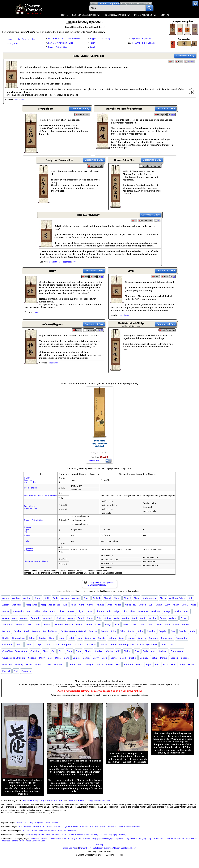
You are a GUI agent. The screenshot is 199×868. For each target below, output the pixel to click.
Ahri (110, 605)
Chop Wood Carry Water (15, 651)
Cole (153, 651)
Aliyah (81, 611)
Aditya (90, 605)
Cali (80, 638)
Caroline (154, 638)
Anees (71, 618)
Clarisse (99, 651)
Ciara (45, 651)
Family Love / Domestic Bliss (61, 43)
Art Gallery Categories (33, 822)
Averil (150, 625)
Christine (35, 651)
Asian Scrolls (191, 839)
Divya (48, 664)
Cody (145, 651)
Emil (16, 671)
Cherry (103, 644)
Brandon (151, 631)
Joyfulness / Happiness (141, 39)
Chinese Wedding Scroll (122, 644)
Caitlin (62, 638)
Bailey (185, 625)
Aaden (6, 598)
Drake (72, 664)
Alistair (71, 611)
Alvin (132, 611)
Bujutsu (42, 638)
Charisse (80, 644)
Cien (61, 651)
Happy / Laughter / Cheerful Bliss (21, 39)
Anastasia (48, 618)
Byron (52, 638)
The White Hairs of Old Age (143, 43)
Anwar (184, 618)
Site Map (99, 844)
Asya (134, 625)
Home (64, 15)
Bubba (32, 638)
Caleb (72, 638)
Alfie (37, 611)
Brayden (163, 631)
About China (38, 831)
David (123, 658)
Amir (15, 618)
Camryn (142, 638)
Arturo (79, 625)
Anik (99, 618)
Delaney (144, 658)
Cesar (47, 644)
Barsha (17, 631)
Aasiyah (97, 598)
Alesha (6, 611)
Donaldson (60, 664)
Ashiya (108, 625)
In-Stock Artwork (117, 15)
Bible (114, 631)
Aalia (55, 598)
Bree (173, 631)
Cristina (32, 658)
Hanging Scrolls (75, 839)
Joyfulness (19, 100)
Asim (117, 625)
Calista (102, 638)
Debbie (133, 658)
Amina (6, 618)
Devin (29, 664)
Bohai (140, 631)
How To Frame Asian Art (57, 835)
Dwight (90, 664)
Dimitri (39, 664)
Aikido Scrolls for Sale (35, 841)
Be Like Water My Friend (73, 631)
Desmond (7, 664)
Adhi (81, 605)
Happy (92, 43)
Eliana (139, 664)
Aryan (98, 625)
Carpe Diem (167, 638)
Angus (90, 618)
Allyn (117, 611)
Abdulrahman (150, 598)
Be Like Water (50, 631)
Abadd (107, 598)
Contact (166, 15)
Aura (142, 625)
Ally (109, 611)
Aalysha (76, 598)
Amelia (177, 611)
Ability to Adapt (177, 598)
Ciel (53, 651)
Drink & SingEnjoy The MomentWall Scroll (99, 444)
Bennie (104, 631)
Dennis (164, 658)
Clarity (110, 651)
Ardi (30, 625)
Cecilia (19, 644)
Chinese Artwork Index (174, 839)
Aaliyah (65, 598)
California (90, 638)
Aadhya (16, 598)
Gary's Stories (51, 831)
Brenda (182, 631)
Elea (118, 664)
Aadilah (27, 598)
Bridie (192, 631)
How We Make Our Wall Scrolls (32, 827)
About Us (27, 831)
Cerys (38, 644)
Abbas (117, 598)
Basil (27, 631)
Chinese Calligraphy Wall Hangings (98, 839)
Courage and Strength (14, 658)
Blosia (131, 631)
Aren (38, 625)
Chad (56, 644)
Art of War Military (63, 625)
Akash (176, 605)
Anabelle (35, 618)
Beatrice (93, 631)
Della (154, 658)
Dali (50, 658)
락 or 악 (191, 62)
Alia (45, 611)
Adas (73, 605)
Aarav (87, 598)
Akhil (185, 605)
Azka (167, 625)
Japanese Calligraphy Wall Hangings (131, 839)
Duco (81, 664)
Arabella (20, 625)
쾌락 (101, 330)
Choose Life (167, 644)
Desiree (185, 658)
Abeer (163, 598)
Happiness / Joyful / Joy (100, 39)
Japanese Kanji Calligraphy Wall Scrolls (43, 801)
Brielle (6, 638)
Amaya (167, 611)
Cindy (69, 651)
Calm (122, 638)
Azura (176, 625)
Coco (137, 651)
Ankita (125, 618)
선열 (173, 115)
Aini (151, 605)
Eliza (165, 664)
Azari (159, 625)
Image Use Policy (70, 848)
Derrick (174, 658)
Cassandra (182, 638)
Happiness (66, 262)
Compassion (177, 651)
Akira (194, 605)
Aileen (143, 605)
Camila (131, 638)
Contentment (55, 262)
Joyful (92, 47)
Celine (29, 644)
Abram (6, 605)
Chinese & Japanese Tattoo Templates (123, 827)
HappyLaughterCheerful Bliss (30, 480)
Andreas (61, 618)
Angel (81, 618)
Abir (191, 598)
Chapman (67, 644)
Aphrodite (7, 625)
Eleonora (128, 664)
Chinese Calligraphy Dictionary (113, 835)
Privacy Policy (85, 848)
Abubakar (17, 605)
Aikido (118, 605)
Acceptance (32, 605)
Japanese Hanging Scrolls (13, 841)
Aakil (47, 598)
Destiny (19, 664)
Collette (163, 651)
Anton (163, 618)
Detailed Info (93, 461)
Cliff (118, 651)
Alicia (53, 611)
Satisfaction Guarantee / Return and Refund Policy (115, 848)
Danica (76, 658)
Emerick (6, 671)
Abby (137, 598)
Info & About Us (145, 15)
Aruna (89, 625)
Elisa (157, 664)
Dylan (100, 664)
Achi (65, 605)
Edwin (109, 664)
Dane (67, 658)
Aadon (38, 598)
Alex (29, 611)
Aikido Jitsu (130, 605)
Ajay (167, 605)
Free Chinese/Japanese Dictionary (84, 835)
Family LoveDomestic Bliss (31, 507)
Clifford (127, 651)
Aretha (47, 625)
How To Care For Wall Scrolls (93, 827)
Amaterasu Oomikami (149, 611)
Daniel (86, 658)
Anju (117, 618)
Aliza (90, 611)
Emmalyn (26, 671)
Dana (58, 658)
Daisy (42, 658)
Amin (187, 611)
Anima (108, 618)
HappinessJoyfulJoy (29, 529)
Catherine (7, 644)
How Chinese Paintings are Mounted (63, 827)
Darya (114, 658)
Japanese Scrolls (156, 839)
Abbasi (127, 598)
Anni (134, 618)
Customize (185, 56)
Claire (79, 651)
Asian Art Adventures (67, 831)
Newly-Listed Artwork (54, 822)
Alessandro (18, 611)
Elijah (149, 664)
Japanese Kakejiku (39, 839)
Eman (191, 664)
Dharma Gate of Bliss (57, 47)
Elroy (182, 664)
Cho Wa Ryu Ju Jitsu (147, 644)
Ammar (24, 618)
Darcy (96, 658)
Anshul (153, 618)
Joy (74, 262)
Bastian (36, 631)
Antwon (173, 618)
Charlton (92, 644)
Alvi (125, 611)
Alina (61, 611)
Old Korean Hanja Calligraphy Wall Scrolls (89, 801)
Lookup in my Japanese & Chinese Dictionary (101, 584)
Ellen (174, 664)
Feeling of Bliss (13, 44)
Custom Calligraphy (86, 15)
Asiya (125, 625)
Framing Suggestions (36, 835)
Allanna (100, 611)
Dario (105, 658)
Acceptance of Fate (50, 605)
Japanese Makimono (57, 839)
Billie (122, 631)
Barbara (6, 631)
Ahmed (101, 605)
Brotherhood (19, 638)
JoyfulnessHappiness (29, 550)
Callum (112, 638)
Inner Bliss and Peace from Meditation (65, 39)
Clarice (88, 651)
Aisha (159, 605)
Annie (143, 618)
